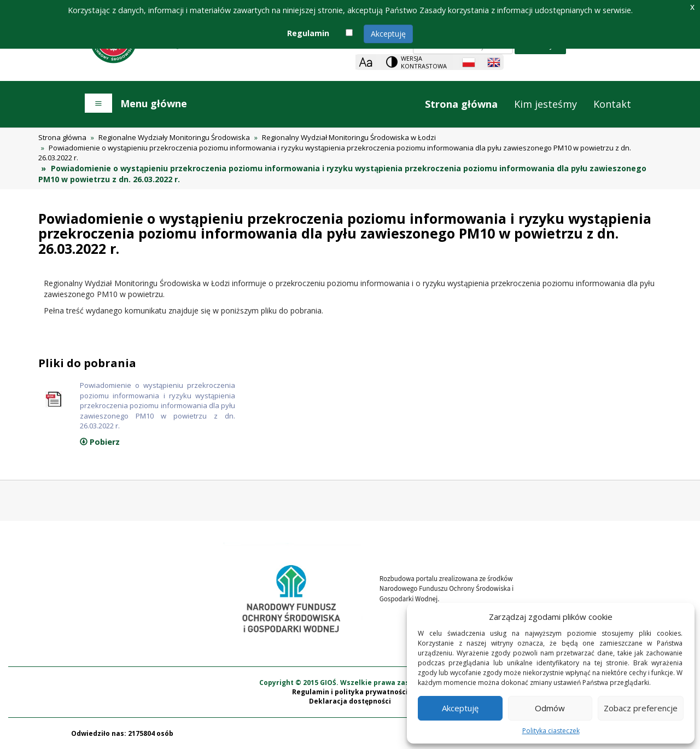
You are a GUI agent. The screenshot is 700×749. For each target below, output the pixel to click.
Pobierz (100, 442)
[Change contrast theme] (417, 62)
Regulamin (308, 33)
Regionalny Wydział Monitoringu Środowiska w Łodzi (349, 137)
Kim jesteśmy (546, 104)
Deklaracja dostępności (350, 701)
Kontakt (612, 104)
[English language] (494, 62)
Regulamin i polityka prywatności (350, 692)
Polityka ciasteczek (551, 731)
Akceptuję (388, 34)
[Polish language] (469, 62)
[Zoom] (366, 62)
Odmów (550, 708)
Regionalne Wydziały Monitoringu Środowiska (174, 137)
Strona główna (461, 104)
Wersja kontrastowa (424, 62)
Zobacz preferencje (641, 708)
